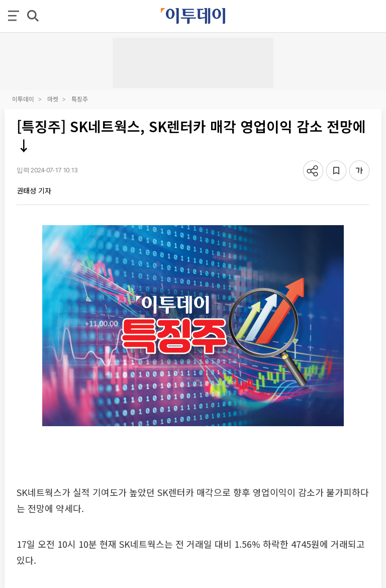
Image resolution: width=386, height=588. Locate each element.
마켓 (53, 99)
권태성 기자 (34, 190)
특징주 (80, 99)
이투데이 (23, 99)
